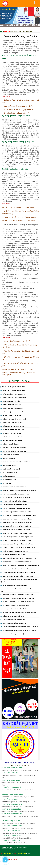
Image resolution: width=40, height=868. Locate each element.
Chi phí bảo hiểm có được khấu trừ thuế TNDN (16, 526)
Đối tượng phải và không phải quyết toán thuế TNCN (18, 558)
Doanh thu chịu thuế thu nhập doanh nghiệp (16, 512)
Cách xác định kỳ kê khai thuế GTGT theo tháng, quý (18, 576)
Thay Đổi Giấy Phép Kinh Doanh (11, 441)
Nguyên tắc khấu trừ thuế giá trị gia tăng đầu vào (18, 569)
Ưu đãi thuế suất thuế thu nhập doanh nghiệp (16, 498)
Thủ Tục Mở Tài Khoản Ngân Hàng (12, 437)
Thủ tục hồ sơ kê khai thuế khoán (12, 616)
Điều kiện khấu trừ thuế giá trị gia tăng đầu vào (17, 595)
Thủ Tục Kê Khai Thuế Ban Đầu (11, 433)
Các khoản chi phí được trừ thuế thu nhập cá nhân (18, 548)
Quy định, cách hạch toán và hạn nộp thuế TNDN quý (18, 491)
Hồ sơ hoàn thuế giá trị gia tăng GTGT (14, 585)
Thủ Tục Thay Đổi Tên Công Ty (11, 444)
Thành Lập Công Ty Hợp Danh (11, 405)
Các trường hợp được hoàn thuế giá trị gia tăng (17, 598)
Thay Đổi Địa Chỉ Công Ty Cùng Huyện (13, 448)
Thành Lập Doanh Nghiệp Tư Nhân (12, 408)
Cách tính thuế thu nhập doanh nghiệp (14, 505)
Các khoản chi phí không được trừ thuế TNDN (16, 533)
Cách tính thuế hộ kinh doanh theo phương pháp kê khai (20, 627)
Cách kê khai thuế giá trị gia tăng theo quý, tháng (18, 573)
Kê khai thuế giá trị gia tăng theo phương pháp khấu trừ (20, 565)
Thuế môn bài (6, 483)
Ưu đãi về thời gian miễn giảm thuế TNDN (14, 501)
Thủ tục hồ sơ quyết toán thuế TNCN (13, 555)
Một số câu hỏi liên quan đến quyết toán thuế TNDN (18, 515)
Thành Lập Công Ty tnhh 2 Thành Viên (13, 398)
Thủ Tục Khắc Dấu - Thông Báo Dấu (12, 430)
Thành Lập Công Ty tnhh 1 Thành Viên (13, 394)
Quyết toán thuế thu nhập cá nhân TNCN (14, 551)
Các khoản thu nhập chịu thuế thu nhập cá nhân (17, 544)
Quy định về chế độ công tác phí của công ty (16, 562)
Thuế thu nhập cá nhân (9, 473)
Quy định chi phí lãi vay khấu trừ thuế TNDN (15, 530)
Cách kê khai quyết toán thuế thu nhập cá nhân (17, 537)
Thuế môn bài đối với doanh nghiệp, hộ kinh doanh (17, 602)
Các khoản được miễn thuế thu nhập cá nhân (16, 540)
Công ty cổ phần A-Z (8, 458)
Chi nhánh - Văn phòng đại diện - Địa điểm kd (15, 462)
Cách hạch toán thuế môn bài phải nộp (14, 609)
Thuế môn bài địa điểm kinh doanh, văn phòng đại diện (18, 613)
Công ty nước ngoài (8, 466)
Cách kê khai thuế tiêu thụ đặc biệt (13, 620)
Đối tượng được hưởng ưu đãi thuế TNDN (15, 494)
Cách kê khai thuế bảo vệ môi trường (13, 623)
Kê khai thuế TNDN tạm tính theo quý (13, 487)
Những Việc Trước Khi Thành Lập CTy (13, 391)
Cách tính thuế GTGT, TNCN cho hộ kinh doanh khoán (18, 634)
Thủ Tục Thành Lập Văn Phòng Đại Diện (13, 419)
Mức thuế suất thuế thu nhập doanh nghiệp (15, 508)
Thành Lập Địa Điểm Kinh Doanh (11, 423)
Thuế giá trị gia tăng (8, 480)
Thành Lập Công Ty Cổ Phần (10, 401)
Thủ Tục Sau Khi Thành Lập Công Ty (13, 426)
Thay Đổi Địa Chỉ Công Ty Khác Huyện (13, 451)
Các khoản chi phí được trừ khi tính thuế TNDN (16, 519)
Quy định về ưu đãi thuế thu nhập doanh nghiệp (16, 523)
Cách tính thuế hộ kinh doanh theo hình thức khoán (18, 630)
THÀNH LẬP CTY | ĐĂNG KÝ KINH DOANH (13, 387)
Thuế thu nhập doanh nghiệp (11, 469)
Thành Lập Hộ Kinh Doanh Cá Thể (12, 412)
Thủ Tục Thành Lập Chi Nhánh (11, 416)
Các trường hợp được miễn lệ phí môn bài (15, 605)
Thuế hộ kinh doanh (8, 476)
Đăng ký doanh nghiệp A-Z (10, 455)
